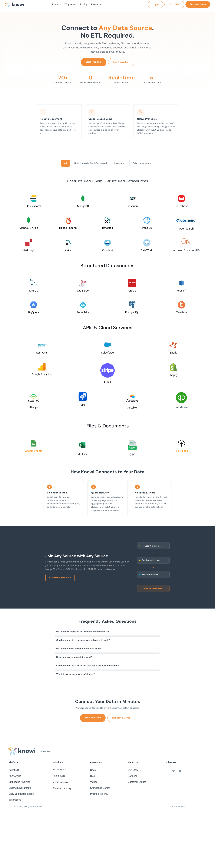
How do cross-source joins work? (74, 658)
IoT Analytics (59, 771)
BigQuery (34, 314)
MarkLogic (29, 252)
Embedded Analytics (19, 783)
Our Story (133, 771)
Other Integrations (142, 165)
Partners (132, 777)
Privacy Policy (178, 808)
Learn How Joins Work (60, 579)
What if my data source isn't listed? (75, 675)
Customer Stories (137, 783)
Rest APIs (42, 354)
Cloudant (107, 252)
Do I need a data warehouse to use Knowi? (79, 650)
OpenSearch (186, 230)
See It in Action (121, 63)
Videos (94, 783)
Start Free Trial (94, 63)
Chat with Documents (20, 789)
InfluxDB (147, 229)
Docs (93, 771)
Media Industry (60, 783)
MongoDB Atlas (29, 229)
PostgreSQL (132, 314)
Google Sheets (34, 452)
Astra (68, 252)
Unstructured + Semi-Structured (91, 165)
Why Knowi (70, 5)
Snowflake (83, 314)
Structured (120, 165)
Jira (83, 406)
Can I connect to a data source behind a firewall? (83, 641)
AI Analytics (15, 777)
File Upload (181, 452)
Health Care (59, 777)
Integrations (15, 801)
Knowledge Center (100, 789)
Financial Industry (62, 790)
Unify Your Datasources (21, 795)
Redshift (181, 292)
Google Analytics (42, 376)
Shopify (173, 376)
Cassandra (132, 207)
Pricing (85, 5)
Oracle (132, 292)
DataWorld (147, 252)
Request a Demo (121, 719)
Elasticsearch (34, 207)
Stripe (107, 383)
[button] (156, 5)
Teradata (181, 314)
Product (54, 5)
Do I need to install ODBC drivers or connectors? (83, 633)
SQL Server (83, 292)
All (66, 165)
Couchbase (181, 207)
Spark (173, 354)
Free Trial (103, 795)
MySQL (34, 292)
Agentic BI (14, 771)
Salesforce (107, 354)
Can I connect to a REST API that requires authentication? (87, 667)
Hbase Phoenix (68, 229)
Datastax (107, 229)
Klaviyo (34, 408)
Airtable (132, 409)
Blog (93, 777)
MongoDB (83, 207)
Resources (99, 5)
